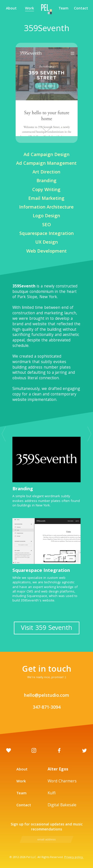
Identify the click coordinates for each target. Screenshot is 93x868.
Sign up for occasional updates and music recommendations (47, 827)
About (11, 9)
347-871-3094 (47, 708)
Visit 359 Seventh (46, 628)
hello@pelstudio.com (47, 696)
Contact (81, 9)
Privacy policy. (74, 857)
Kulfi (52, 793)
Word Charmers (62, 782)
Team (63, 9)
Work (30, 9)
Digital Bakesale (62, 805)
